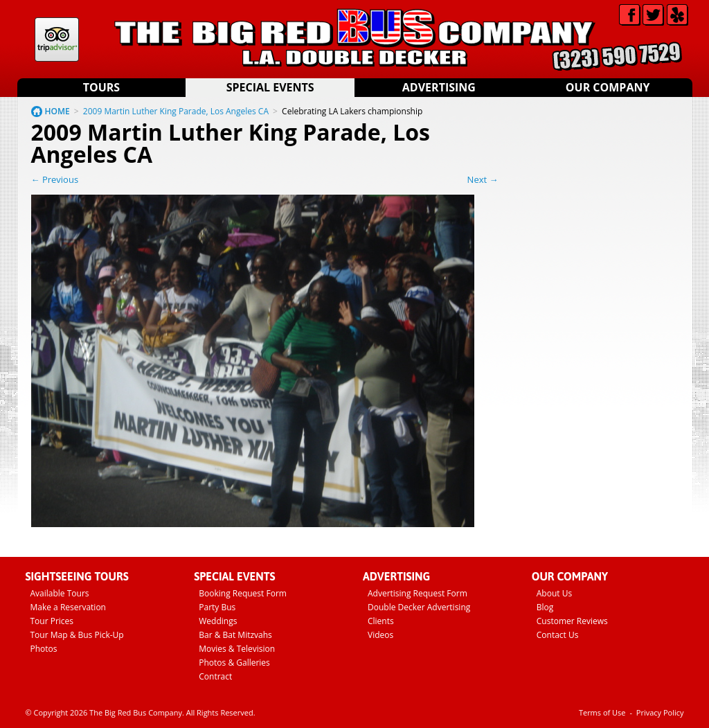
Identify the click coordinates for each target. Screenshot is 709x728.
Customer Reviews (572, 621)
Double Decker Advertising (419, 607)
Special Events (270, 87)
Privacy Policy (660, 712)
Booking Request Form (243, 593)
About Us (554, 593)
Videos (380, 635)
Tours (101, 87)
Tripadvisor (57, 39)
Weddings (218, 621)
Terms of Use (602, 712)
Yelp (677, 15)
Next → (483, 179)
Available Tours (60, 593)
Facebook (630, 15)
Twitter (653, 15)
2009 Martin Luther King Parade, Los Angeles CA (176, 111)
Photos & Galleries (234, 663)
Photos (44, 649)
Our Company (608, 87)
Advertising (439, 87)
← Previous (55, 179)
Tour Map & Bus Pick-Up (77, 635)
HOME (57, 111)
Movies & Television (237, 649)
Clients (381, 621)
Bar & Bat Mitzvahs (235, 635)
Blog (545, 607)
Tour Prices (52, 621)
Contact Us (558, 635)
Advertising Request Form (418, 593)
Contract (215, 676)
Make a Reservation (68, 607)
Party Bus (217, 607)
